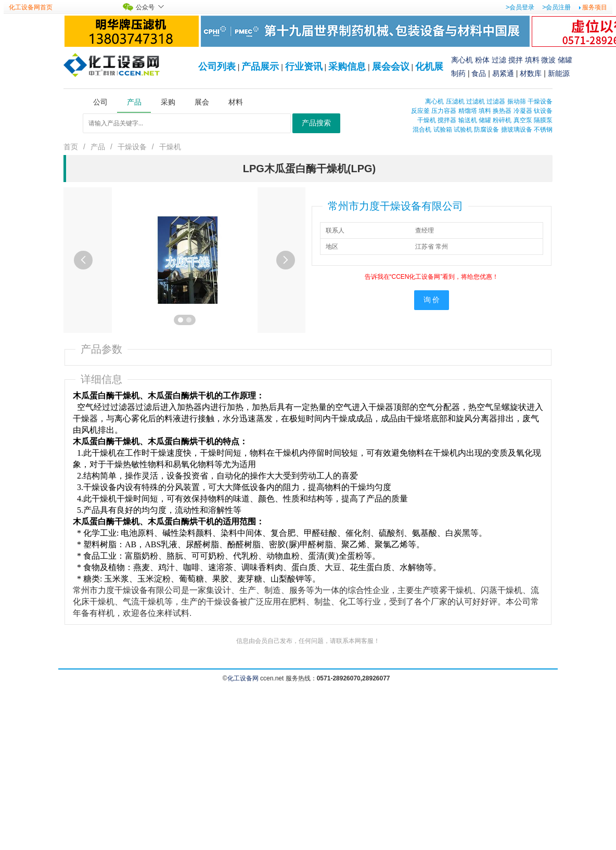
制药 (458, 73)
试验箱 (443, 130)
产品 (98, 147)
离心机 (462, 60)
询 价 (432, 300)
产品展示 (260, 67)
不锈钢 (543, 130)
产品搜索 (316, 123)
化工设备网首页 (31, 7)
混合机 (422, 130)
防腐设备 (486, 130)
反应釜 (420, 111)
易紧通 (503, 73)
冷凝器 (523, 111)
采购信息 (347, 67)
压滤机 (455, 101)
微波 (548, 60)
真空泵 (523, 120)
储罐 (565, 60)
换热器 (502, 111)
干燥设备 (540, 101)
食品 (479, 73)
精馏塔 (468, 111)
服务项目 (595, 7)
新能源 (559, 73)
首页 (71, 147)
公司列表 (217, 67)
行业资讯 (304, 67)
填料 (532, 60)
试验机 (463, 130)
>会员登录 (520, 7)
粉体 (482, 60)
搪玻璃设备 (517, 130)
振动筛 (517, 101)
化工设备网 (243, 678)
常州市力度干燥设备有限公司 (395, 206)
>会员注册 (556, 7)
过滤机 (476, 101)
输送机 (468, 120)
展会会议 (391, 67)
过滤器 (496, 101)
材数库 (531, 73)
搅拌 (516, 60)
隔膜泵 (543, 120)
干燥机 (427, 120)
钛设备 (543, 111)
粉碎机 (502, 120)
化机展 (429, 67)
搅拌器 (447, 120)
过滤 (499, 60)
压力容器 (444, 111)
